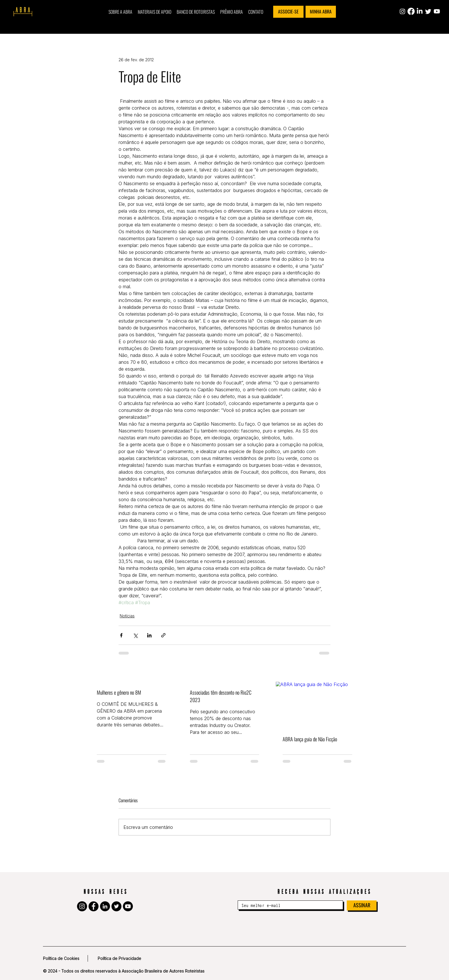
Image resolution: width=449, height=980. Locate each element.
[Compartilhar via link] (163, 635)
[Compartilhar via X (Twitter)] (135, 635)
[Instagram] (402, 11)
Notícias (127, 616)
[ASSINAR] (362, 905)
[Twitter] (428, 11)
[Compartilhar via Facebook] (121, 635)
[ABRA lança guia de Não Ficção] (317, 705)
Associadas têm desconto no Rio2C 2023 (221, 696)
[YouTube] (128, 906)
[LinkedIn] (420, 11)
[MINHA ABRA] (321, 12)
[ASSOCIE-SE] (288, 12)
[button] (120, 12)
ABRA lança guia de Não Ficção (310, 739)
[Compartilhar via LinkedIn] (149, 635)
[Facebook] (411, 11)
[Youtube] (437, 11)
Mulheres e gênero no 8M (119, 692)
